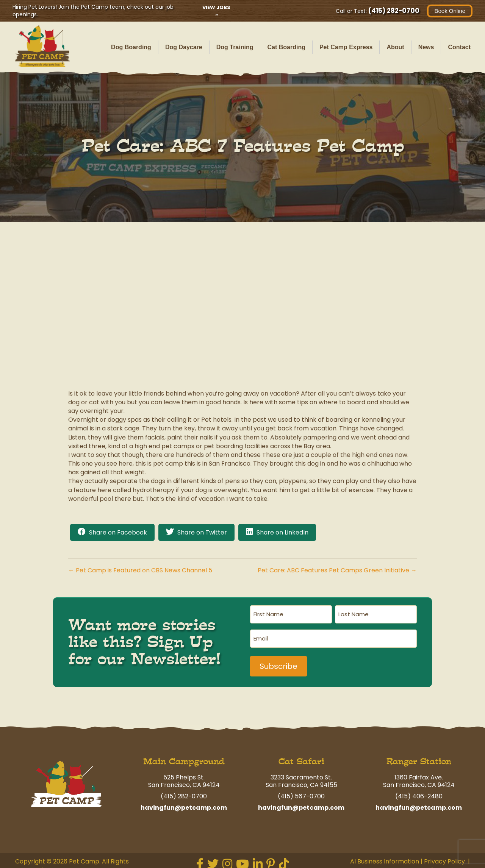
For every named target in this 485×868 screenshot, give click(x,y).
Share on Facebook (118, 532)
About (395, 47)
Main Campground (184, 755)
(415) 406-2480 (419, 790)
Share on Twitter (202, 532)
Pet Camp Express (346, 47)
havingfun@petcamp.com (184, 801)
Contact (459, 47)
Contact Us (453, 864)
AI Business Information (385, 855)
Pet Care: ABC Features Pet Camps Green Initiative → (337, 570)
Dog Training (235, 47)
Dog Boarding (131, 47)
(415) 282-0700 (391, 11)
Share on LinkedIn (282, 532)
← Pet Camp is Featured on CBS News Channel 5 (140, 570)
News (426, 47)
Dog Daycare (184, 47)
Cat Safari (301, 755)
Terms (419, 864)
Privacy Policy (444, 855)
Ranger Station (419, 755)
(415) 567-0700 (301, 790)
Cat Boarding (286, 47)
